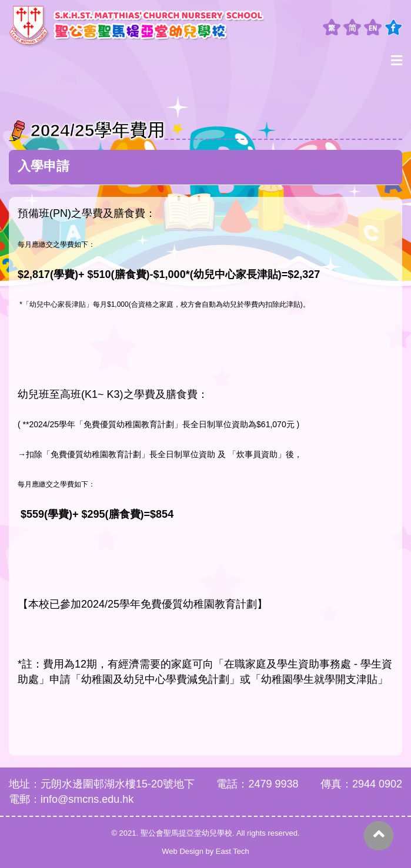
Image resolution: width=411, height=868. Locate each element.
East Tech (233, 851)
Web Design (183, 851)
